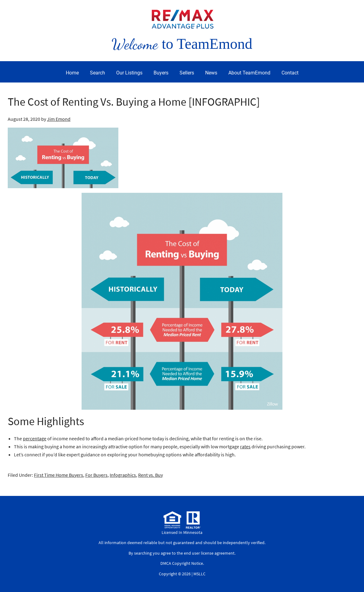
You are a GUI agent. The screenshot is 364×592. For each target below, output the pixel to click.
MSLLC (199, 574)
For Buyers (96, 475)
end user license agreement (209, 553)
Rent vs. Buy (150, 475)
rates (245, 446)
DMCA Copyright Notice (182, 563)
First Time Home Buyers (59, 475)
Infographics (123, 475)
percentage (35, 438)
